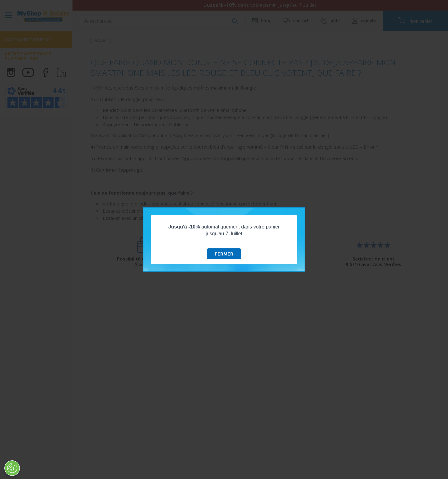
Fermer (224, 254)
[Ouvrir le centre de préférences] (12, 468)
